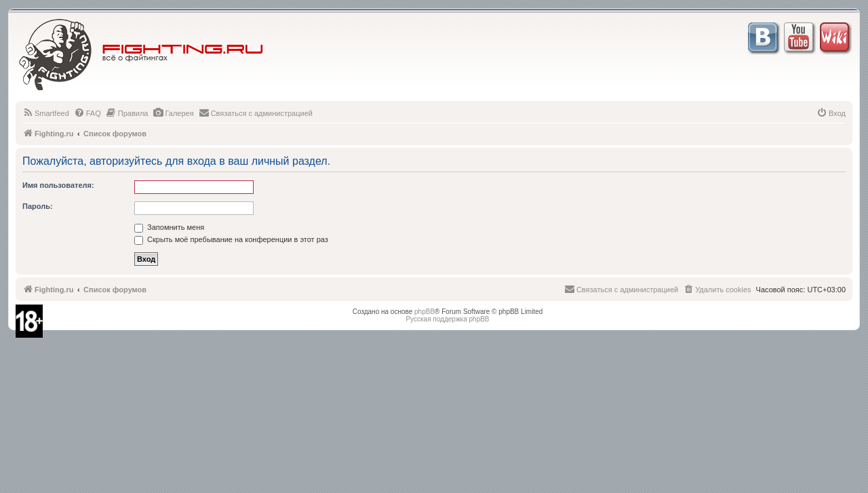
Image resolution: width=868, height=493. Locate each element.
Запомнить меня (169, 227)
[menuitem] (46, 113)
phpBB (425, 312)
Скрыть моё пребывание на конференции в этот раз (231, 239)
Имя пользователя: (58, 185)
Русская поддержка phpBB (447, 319)
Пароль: (38, 206)
